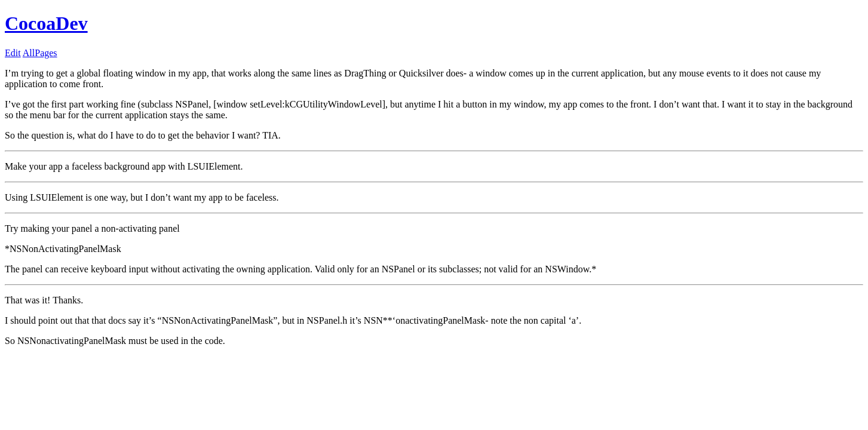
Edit (13, 53)
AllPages (40, 53)
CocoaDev (46, 23)
